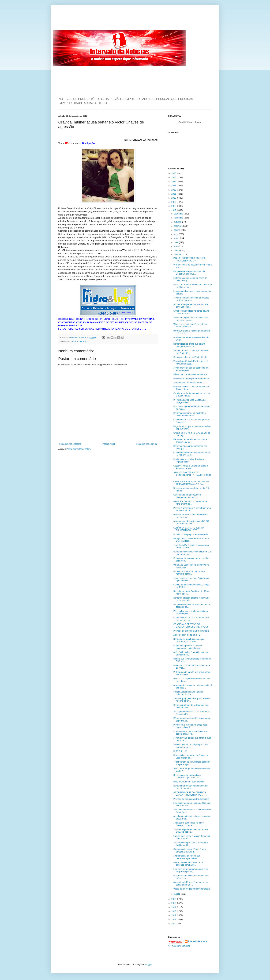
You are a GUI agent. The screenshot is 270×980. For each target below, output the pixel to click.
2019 (174, 202)
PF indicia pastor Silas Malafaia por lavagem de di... (190, 401)
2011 (174, 920)
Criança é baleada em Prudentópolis (190, 357)
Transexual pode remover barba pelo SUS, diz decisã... (190, 831)
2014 (174, 907)
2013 (174, 911)
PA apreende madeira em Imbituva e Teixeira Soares (190, 441)
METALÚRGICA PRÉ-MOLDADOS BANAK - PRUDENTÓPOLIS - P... (190, 794)
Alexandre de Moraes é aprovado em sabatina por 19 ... (191, 883)
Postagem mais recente (70, 444)
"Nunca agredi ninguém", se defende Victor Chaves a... (190, 325)
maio (176, 242)
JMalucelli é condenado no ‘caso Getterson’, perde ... (188, 824)
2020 (174, 198)
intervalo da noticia (78, 337)
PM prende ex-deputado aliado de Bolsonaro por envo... (189, 273)
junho (177, 238)
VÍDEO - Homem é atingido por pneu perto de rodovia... (190, 746)
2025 (174, 177)
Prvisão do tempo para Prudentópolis (191, 534)
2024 (174, 182)
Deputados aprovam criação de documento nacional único (188, 647)
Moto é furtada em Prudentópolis (189, 782)
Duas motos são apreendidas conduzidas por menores (187, 776)
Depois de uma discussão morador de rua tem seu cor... (191, 619)
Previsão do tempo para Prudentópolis (191, 378)
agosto (177, 230)
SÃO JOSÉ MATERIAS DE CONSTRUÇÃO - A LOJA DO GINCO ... (192, 475)
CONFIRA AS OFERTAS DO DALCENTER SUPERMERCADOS (191, 625)
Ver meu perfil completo (179, 946)
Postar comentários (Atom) (79, 449)
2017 (174, 210)
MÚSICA (74, 342)
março (177, 250)
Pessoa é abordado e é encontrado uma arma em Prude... (192, 509)
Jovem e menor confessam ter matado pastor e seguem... (191, 299)
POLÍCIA (83, 342)
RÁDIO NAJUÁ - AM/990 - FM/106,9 (190, 374)
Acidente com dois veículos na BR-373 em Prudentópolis (191, 522)
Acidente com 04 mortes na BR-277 (190, 383)
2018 (174, 206)
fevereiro (178, 255)
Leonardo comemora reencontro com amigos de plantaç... (191, 870)
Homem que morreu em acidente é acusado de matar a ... (190, 414)
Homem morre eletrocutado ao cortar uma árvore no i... (191, 787)
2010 (174, 924)
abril (176, 246)
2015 (174, 903)
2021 (174, 194)
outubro (178, 222)
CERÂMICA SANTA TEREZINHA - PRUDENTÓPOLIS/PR (189, 529)
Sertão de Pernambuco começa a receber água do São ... (189, 640)
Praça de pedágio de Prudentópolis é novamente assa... (191, 362)
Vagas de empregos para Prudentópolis (192, 889)
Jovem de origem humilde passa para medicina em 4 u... (191, 319)
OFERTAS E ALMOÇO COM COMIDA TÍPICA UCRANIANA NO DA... (191, 483)
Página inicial (109, 444)
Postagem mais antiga (146, 444)
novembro (179, 218)
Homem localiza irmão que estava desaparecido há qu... (189, 345)
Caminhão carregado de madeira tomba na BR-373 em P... (192, 454)
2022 (174, 190)
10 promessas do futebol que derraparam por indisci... (187, 857)
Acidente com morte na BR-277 (188, 635)
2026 (174, 173)
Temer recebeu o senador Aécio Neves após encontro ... (191, 579)
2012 (174, 915)
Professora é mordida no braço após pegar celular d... (190, 726)
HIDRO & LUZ (180, 751)
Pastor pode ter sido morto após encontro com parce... (188, 864)
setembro (179, 226)
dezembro (179, 214)
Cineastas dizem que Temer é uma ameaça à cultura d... (190, 850)
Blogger (149, 964)
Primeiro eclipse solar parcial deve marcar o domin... (189, 573)
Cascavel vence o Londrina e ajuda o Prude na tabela (191, 467)
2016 (174, 899)
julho (176, 234)
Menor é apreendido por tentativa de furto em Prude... (190, 503)
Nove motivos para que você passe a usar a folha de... (191, 756)
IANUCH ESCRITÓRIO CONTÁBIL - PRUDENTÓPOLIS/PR (190, 259)
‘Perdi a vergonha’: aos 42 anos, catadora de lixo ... (188, 693)
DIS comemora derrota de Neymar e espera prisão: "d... (190, 733)
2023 (174, 186)
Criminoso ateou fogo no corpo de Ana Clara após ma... (191, 312)
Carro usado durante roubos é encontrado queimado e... (187, 496)
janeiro (177, 894)
